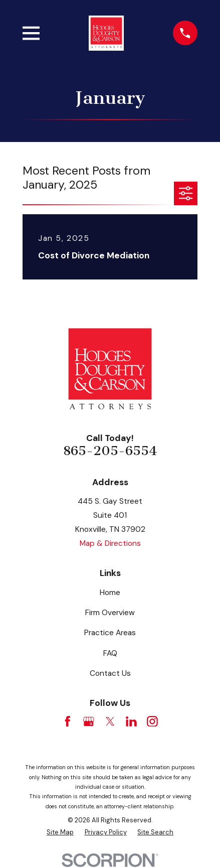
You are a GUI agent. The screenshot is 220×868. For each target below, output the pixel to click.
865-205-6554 (110, 451)
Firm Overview (110, 613)
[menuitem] (60, 832)
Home (110, 593)
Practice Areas (110, 633)
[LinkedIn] (131, 721)
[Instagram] (152, 721)
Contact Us (110, 673)
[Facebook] (68, 721)
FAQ (110, 653)
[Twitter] (110, 721)
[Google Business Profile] (89, 721)
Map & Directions (110, 543)
